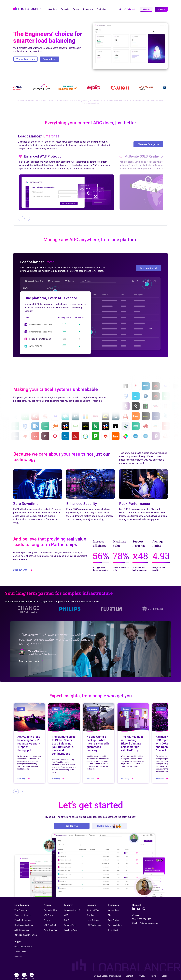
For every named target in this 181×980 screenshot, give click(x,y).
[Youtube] (139, 909)
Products (65, 9)
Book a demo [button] (49, 59)
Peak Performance (23, 920)
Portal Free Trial (50, 930)
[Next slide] (27, 218)
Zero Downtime (21, 910)
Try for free (72, 826)
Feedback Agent (71, 930)
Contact (136, 915)
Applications (113, 910)
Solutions (53, 9)
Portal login (130, 9)
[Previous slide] (21, 218)
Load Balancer (93, 920)
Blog (110, 915)
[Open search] (120, 9)
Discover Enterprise (148, 144)
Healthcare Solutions (24, 925)
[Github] (144, 909)
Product (48, 905)
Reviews (18, 957)
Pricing (76, 9)
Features (69, 905)
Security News (21, 952)
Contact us (102, 9)
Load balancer (22, 905)
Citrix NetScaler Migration (26, 935)
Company (91, 905)
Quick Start (113, 930)
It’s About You (93, 910)
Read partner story (31, 661)
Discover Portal (148, 268)
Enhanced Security (23, 915)
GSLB (67, 920)
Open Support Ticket (23, 947)
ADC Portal (48, 915)
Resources (88, 9)
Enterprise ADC (50, 910)
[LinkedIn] (134, 909)
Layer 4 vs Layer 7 (72, 910)
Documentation (115, 925)
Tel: (142, 919)
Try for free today (26, 59)
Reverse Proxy (70, 925)
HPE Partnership (94, 925)
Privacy (142, 976)
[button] (146, 9)
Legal (164, 976)
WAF (66, 915)
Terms (153, 976)
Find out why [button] (23, 570)
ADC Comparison (22, 930)
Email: (145, 923)
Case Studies (114, 920)
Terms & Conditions (90, 103)
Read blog (24, 778)
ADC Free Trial (50, 925)
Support (18, 942)
